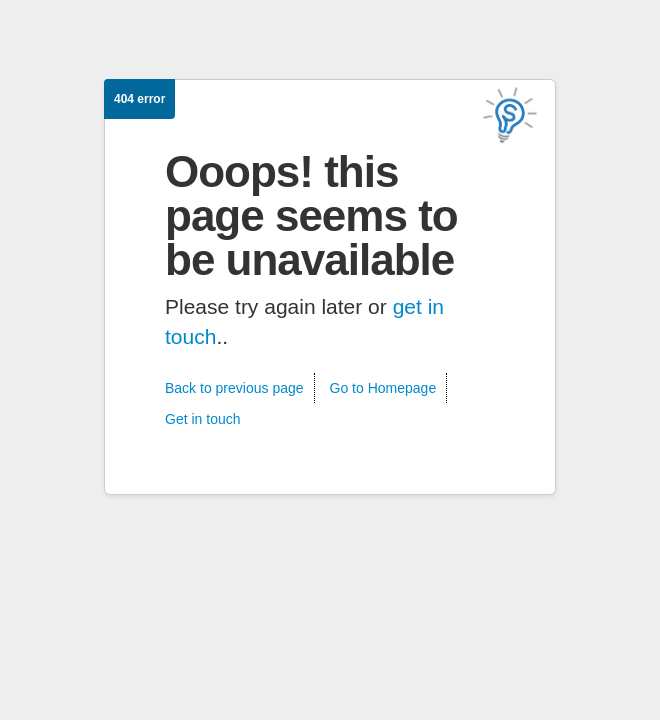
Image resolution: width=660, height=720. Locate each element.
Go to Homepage (383, 388)
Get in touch (203, 419)
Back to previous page (234, 388)
